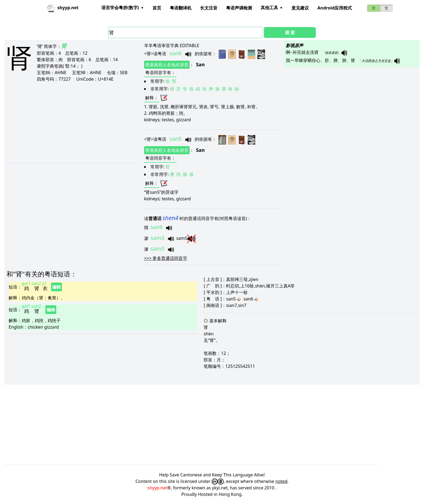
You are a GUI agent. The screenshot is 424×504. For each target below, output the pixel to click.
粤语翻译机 (181, 8)
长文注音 (209, 8)
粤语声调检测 (239, 8)
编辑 (57, 287)
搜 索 (290, 32)
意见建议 (300, 8)
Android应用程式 (335, 8)
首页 (157, 8)
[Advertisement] (65, 122)
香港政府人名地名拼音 (167, 65)
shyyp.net (157, 488)
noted (281, 481)
